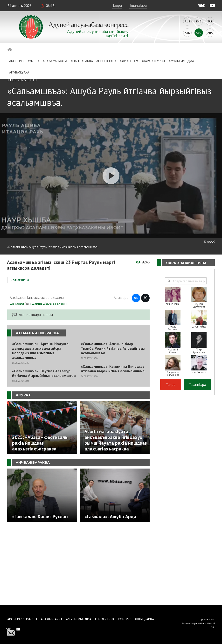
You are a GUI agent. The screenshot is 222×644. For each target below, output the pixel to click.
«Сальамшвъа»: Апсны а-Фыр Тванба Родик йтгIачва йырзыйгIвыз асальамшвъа (113, 348)
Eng (199, 21)
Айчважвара (19, 72)
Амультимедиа (181, 61)
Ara (210, 33)
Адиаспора (129, 61)
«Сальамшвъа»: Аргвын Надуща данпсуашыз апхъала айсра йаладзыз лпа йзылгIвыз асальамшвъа (40, 351)
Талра (117, 5)
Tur (210, 21)
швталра (17, 303)
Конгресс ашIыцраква (136, 619)
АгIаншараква (82, 61)
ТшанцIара (138, 5)
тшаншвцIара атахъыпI (49, 303)
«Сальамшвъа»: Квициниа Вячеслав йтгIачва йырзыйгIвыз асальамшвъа (113, 369)
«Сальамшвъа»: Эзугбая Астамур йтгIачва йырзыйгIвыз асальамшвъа (44, 373)
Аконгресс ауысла (24, 61)
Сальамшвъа (20, 280)
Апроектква (106, 61)
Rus (187, 21)
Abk (187, 33)
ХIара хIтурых (154, 61)
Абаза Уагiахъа (55, 61)
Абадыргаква (52, 619)
